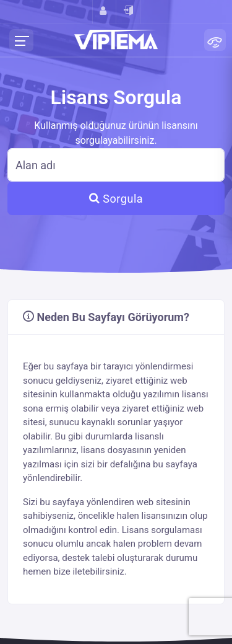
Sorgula (116, 199)
